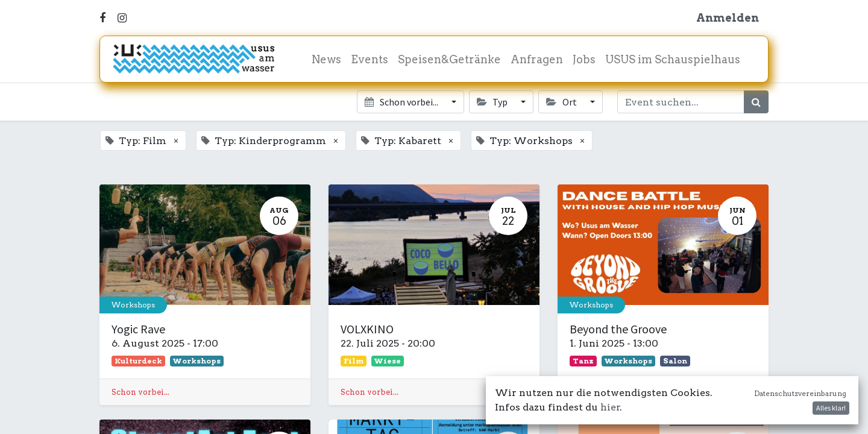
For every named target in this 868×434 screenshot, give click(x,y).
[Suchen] (756, 102)
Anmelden (728, 18)
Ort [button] (562, 102)
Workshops (133, 305)
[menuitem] (326, 59)
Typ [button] (493, 102)
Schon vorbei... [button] (402, 102)
